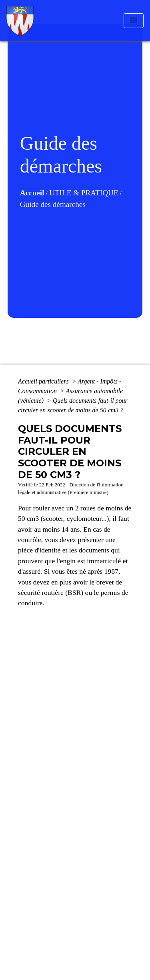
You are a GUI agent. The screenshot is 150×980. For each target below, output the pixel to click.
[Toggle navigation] (134, 21)
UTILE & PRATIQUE (84, 193)
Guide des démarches (53, 204)
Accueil (32, 193)
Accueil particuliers (44, 381)
